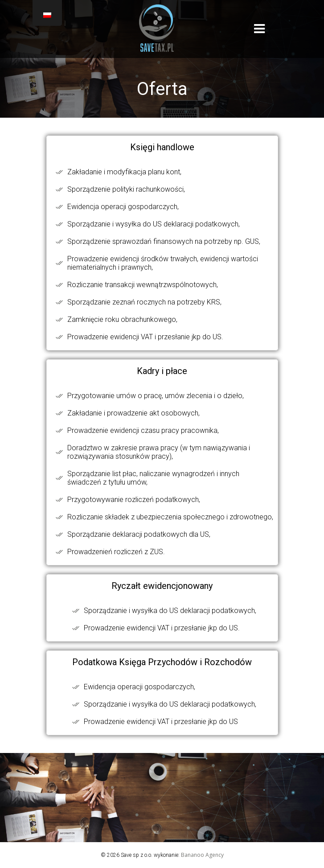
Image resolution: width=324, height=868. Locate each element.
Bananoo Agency (202, 855)
